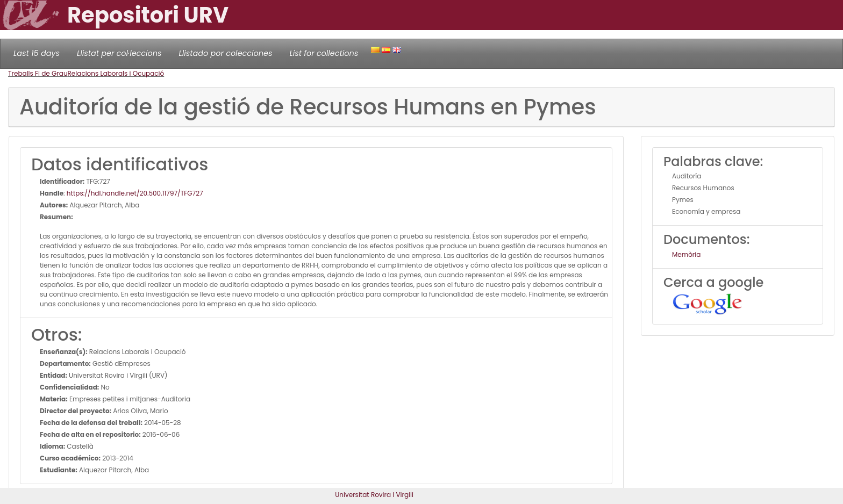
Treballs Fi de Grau (38, 73)
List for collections (324, 53)
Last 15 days (37, 53)
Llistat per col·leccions (119, 53)
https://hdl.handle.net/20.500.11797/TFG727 (135, 193)
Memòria (686, 254)
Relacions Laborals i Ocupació (116, 73)
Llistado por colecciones (226, 53)
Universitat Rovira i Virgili (374, 495)
